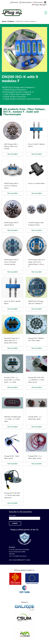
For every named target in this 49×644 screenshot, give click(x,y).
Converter (15, 2)
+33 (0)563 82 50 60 (19, 556)
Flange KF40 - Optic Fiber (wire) (12, 457)
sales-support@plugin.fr (17, 560)
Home (4, 21)
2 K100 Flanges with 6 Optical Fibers (36, 224)
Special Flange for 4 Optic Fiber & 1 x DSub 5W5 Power (12, 341)
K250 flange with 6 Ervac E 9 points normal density (11, 262)
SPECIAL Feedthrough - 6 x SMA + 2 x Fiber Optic (12, 419)
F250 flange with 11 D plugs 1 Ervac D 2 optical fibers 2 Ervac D (36, 263)
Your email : (13, 516)
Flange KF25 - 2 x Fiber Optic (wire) (35, 457)
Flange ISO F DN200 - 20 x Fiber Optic (36, 339)
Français (36, 5)
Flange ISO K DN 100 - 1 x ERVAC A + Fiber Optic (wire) (36, 380)
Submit (15, 523)
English (44, 5)
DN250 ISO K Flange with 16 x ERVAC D (36, 302)
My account (39, 2)
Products (11, 21)
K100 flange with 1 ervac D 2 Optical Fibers (11, 186)
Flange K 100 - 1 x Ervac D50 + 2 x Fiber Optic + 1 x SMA (12, 380)
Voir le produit (12, 154)
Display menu (46, 13)
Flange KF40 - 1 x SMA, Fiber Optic (35, 418)
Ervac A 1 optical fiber (36, 183)
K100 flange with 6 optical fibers (11, 224)
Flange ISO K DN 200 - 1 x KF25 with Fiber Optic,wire (12, 495)
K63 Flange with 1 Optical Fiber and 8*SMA (11, 146)
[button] (24, 49)
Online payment (27, 2)
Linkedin (45, 2)
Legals (28, 560)
